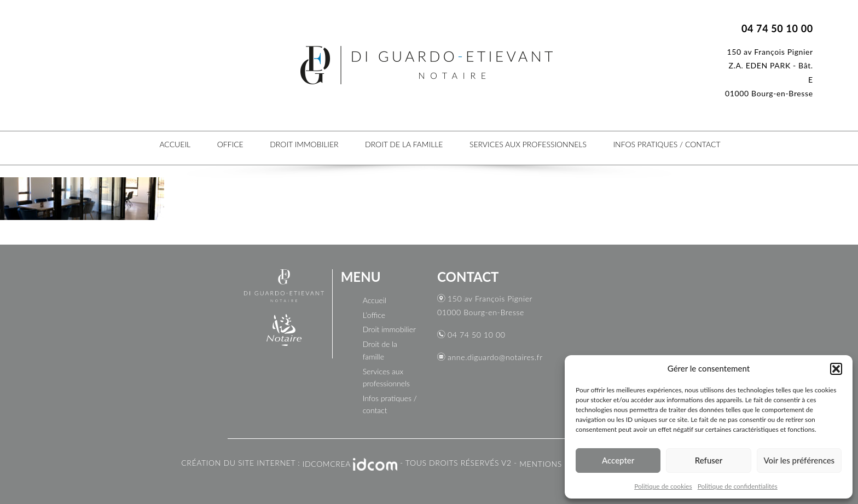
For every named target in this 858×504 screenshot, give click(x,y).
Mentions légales (558, 464)
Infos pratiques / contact (666, 144)
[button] (836, 369)
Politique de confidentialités (738, 486)
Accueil (175, 144)
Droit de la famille (404, 144)
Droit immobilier (304, 144)
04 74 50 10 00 (476, 335)
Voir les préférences (799, 460)
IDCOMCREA (327, 464)
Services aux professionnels (528, 144)
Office (230, 144)
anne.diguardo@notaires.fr (495, 357)
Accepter (618, 460)
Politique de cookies (663, 486)
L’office (374, 315)
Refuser (709, 460)
